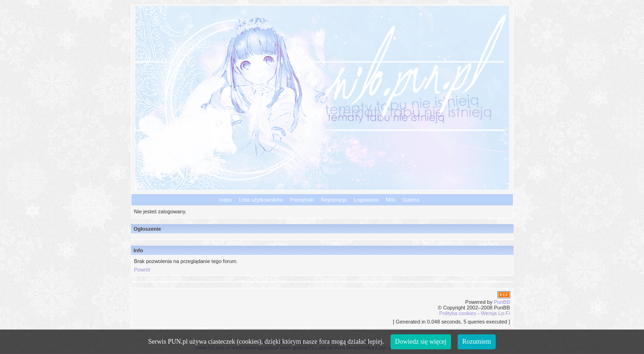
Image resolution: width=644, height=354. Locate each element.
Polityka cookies (458, 313)
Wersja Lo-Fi (495, 313)
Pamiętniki (302, 200)
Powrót (142, 270)
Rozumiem (477, 342)
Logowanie (366, 200)
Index (226, 200)
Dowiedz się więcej (421, 342)
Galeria (411, 200)
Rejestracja (334, 200)
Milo (391, 200)
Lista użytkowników (261, 200)
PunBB (502, 302)
